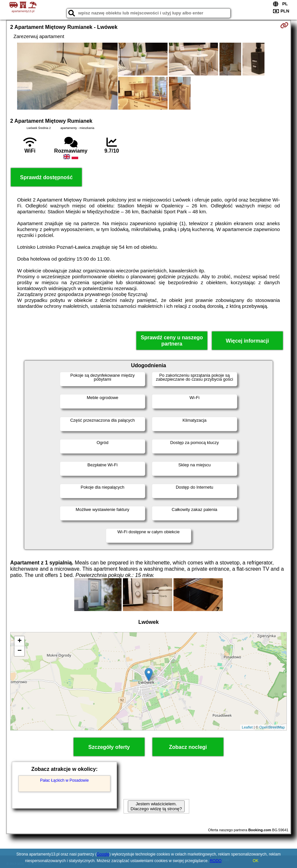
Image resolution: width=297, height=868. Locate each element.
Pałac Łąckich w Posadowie (64, 780)
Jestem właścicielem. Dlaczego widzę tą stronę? (156, 806)
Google (103, 854)
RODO (216, 861)
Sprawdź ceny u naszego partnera (172, 341)
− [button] (20, 651)
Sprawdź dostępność (46, 177)
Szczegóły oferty (109, 747)
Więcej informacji (247, 341)
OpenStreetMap (272, 727)
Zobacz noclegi (188, 747)
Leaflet (247, 727)
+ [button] (20, 641)
